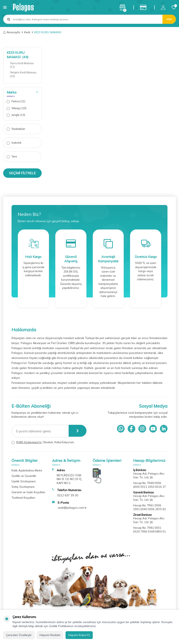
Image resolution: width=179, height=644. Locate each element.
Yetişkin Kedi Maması (23, 74)
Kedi (27, 32)
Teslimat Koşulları (23, 498)
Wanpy (17, 108)
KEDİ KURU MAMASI (18, 55)
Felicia (16, 101)
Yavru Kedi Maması (22, 65)
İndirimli (14, 143)
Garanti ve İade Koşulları (28, 492)
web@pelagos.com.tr (72, 508)
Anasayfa (12, 32)
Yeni (12, 157)
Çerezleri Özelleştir (19, 635)
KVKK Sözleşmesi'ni (29, 442)
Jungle (16, 115)
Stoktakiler (16, 129)
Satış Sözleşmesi (23, 487)
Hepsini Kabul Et (79, 635)
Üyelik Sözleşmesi (24, 481)
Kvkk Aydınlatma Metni (27, 470)
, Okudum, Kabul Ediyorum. (43, 442)
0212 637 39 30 (68, 495)
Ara (169, 19)
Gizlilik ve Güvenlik (24, 476)
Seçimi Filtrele (22, 173)
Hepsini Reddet (50, 635)
